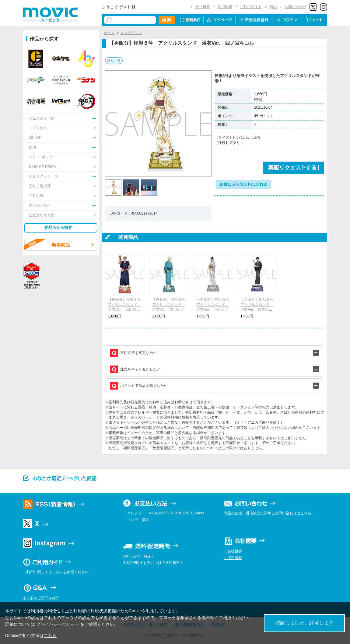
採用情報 (225, 7)
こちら (50, 635)
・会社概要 (233, 551)
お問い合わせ (296, 7)
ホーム (109, 33)
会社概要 (203, 7)
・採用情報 (233, 558)
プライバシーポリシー (58, 624)
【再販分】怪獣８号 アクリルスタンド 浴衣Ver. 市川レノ (170, 305)
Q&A (273, 7)
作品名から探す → (61, 228)
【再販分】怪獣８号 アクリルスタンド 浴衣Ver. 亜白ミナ (215, 305)
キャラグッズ (131, 33)
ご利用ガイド (251, 7)
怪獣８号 (114, 61)
